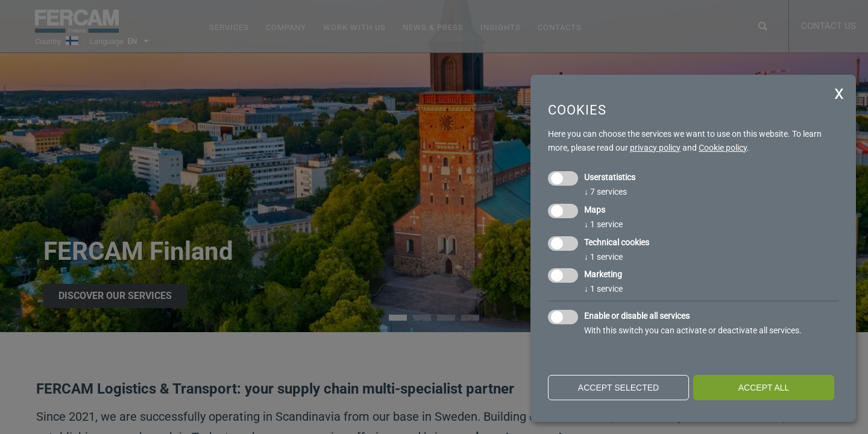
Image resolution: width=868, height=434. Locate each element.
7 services (605, 192)
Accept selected (618, 388)
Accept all (764, 388)
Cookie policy (723, 148)
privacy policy (655, 148)
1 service (603, 224)
